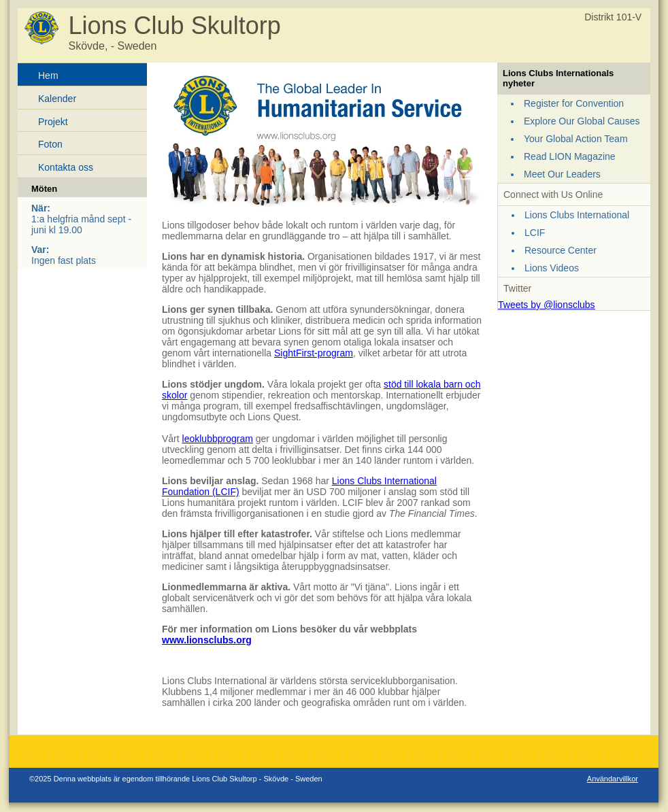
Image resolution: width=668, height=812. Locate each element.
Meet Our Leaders (562, 174)
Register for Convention (574, 103)
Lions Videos (552, 268)
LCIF (535, 233)
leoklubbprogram (218, 439)
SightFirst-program (314, 353)
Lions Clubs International (577, 215)
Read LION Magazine (570, 156)
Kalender (57, 99)
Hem (48, 75)
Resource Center (561, 250)
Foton (50, 144)
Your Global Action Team (576, 139)
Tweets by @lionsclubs (547, 305)
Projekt (53, 122)
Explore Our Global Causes (582, 121)
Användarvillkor (613, 779)
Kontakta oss (66, 167)
